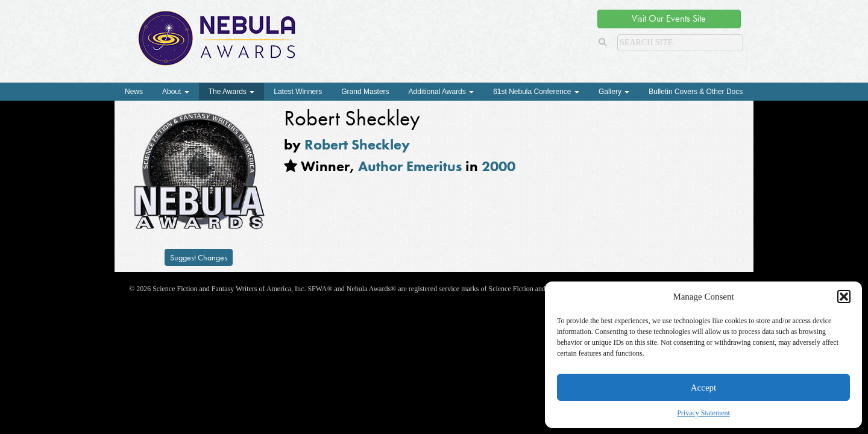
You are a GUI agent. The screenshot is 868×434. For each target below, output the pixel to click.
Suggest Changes (199, 257)
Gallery (614, 92)
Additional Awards (442, 92)
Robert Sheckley (357, 144)
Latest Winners (298, 92)
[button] (844, 297)
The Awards (231, 92)
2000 (498, 166)
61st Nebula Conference (536, 92)
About (176, 92)
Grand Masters (365, 92)
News (134, 92)
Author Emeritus (410, 166)
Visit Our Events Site (669, 18)
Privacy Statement (703, 413)
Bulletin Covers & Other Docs (696, 92)
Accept (703, 388)
